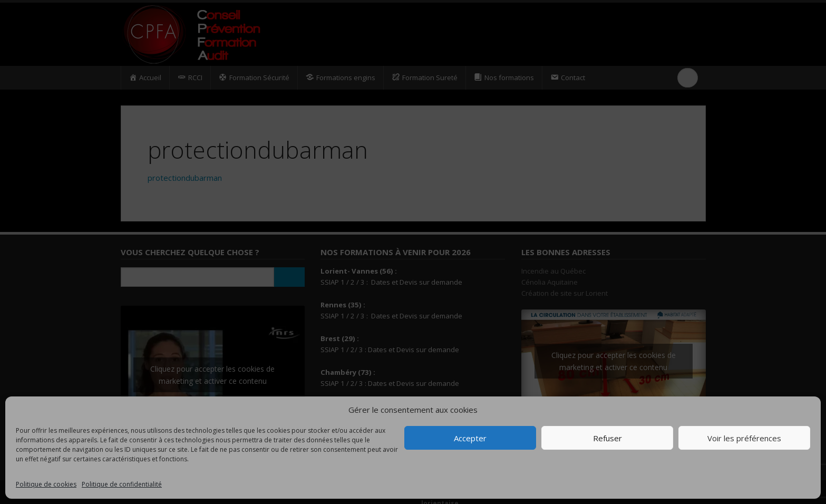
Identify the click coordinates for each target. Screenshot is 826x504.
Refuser (608, 438)
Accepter (470, 438)
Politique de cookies (46, 484)
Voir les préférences (744, 438)
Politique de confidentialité (122, 484)
